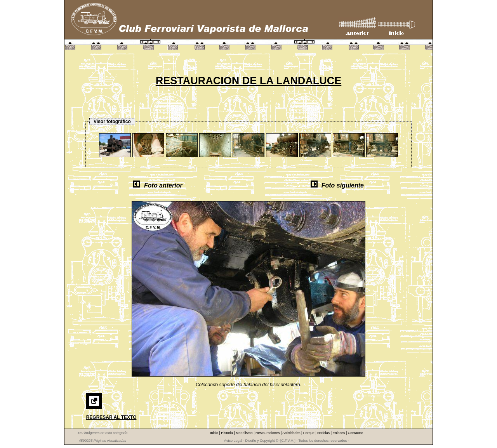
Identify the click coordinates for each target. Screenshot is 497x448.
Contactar (355, 433)
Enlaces (339, 433)
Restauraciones (268, 433)
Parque (309, 433)
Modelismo (245, 433)
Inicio (215, 433)
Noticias (324, 433)
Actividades (292, 433)
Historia (227, 433)
